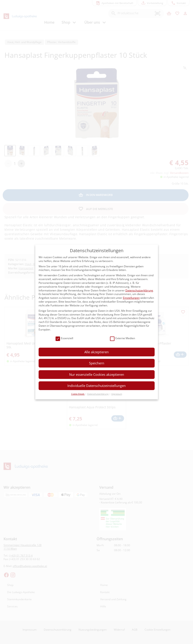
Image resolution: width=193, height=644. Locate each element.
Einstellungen (131, 298)
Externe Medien (122, 338)
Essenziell (64, 338)
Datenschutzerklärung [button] (98, 394)
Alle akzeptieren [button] (96, 352)
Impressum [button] (117, 394)
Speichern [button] (97, 363)
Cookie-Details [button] (78, 394)
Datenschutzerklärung (139, 290)
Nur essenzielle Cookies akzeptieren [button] (97, 374)
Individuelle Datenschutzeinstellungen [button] (96, 386)
